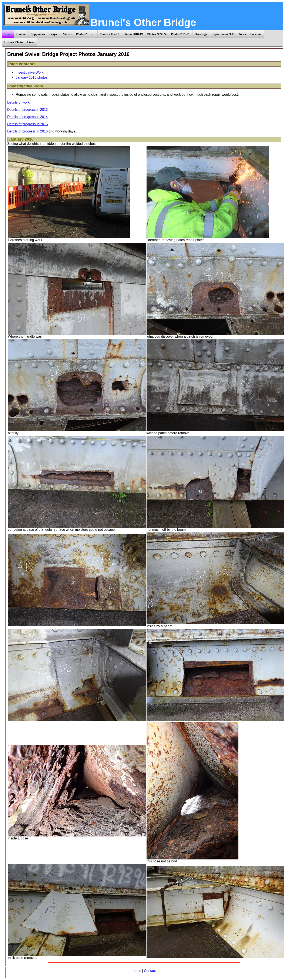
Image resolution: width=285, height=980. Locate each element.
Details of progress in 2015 (27, 124)
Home (8, 34)
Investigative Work (30, 72)
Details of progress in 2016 (27, 131)
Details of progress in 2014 (27, 117)
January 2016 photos (32, 78)
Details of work (18, 102)
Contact (150, 971)
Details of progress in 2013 (27, 110)
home (137, 971)
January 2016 (21, 139)
